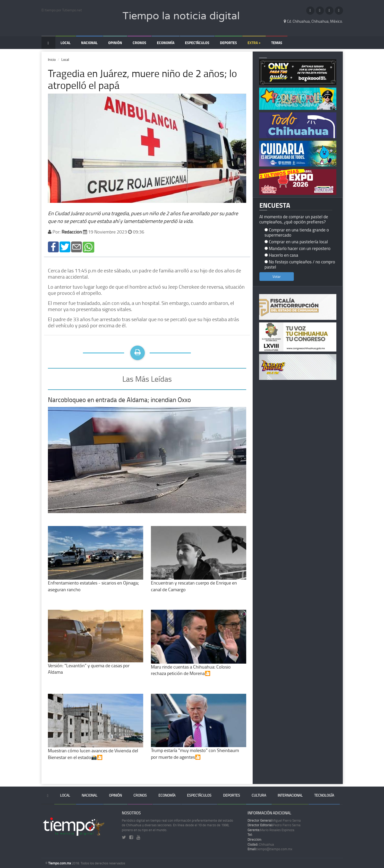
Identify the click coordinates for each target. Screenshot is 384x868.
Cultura (259, 795)
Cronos (139, 43)
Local (66, 43)
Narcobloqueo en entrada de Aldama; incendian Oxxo (119, 400)
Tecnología (324, 795)
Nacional (89, 43)
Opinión (115, 43)
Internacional (290, 795)
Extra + (254, 43)
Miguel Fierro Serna (274, 820)
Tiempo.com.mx (60, 863)
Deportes (228, 43)
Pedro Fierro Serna (274, 825)
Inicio (52, 59)
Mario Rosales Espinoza (271, 830)
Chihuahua (261, 844)
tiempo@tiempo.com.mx (270, 849)
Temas (277, 43)
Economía (166, 43)
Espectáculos (197, 43)
